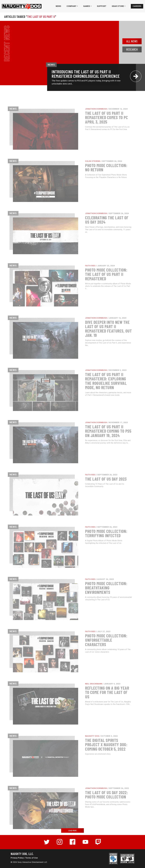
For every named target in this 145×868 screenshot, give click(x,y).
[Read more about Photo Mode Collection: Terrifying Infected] (72, 556)
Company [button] (72, 6)
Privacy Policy (17, 858)
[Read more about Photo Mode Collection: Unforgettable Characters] (72, 660)
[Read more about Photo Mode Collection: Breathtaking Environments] (72, 608)
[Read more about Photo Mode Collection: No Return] (72, 190)
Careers (137, 6)
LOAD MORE (72, 830)
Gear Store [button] (118, 6)
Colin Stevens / (92, 177)
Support (102, 6)
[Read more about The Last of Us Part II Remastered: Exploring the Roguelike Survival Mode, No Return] (72, 399)
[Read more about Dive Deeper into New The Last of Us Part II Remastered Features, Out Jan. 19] (72, 347)
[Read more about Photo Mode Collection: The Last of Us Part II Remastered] (72, 295)
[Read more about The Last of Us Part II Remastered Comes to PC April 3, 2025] (72, 138)
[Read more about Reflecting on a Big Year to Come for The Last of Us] (72, 713)
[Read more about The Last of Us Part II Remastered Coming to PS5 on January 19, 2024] (72, 451)
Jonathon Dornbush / (95, 124)
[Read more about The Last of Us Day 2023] (72, 504)
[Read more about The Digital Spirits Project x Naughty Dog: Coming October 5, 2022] (72, 765)
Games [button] (87, 6)
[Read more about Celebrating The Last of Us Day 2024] (72, 242)
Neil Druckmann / (93, 699)
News (58, 6)
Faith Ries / (89, 281)
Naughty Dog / (91, 752)
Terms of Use (32, 858)
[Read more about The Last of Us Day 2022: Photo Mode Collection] (72, 817)
